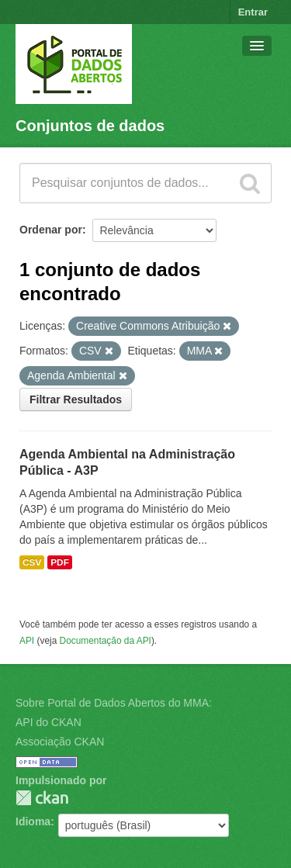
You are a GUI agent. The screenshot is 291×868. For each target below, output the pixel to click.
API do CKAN (48, 722)
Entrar (253, 12)
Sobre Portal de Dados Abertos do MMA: (114, 703)
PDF (60, 562)
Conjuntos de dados (90, 126)
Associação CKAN (60, 742)
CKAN (42, 798)
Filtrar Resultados (76, 399)
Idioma (33, 821)
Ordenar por (51, 230)
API (27, 641)
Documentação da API (106, 641)
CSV (32, 562)
